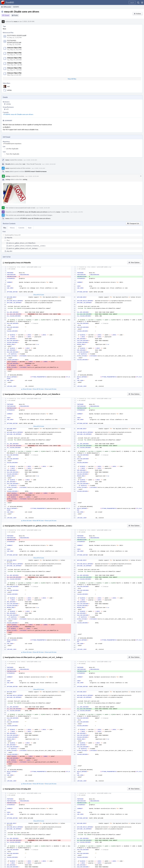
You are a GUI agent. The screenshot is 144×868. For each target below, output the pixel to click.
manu (16, 21)
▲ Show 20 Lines (26, 389)
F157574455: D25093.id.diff (17, 36)
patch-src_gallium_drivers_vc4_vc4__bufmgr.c (23, 248)
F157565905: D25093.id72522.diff (14, 42)
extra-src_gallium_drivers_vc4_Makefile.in (22, 243)
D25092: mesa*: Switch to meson (36, 171)
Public (16, 15)
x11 (7, 109)
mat (8, 86)
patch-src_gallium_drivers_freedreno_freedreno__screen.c (27, 246)
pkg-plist (9, 251)
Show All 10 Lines (39, 295)
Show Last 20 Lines (51, 389)
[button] (142, 2)
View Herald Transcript (34, 164)
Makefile (9, 238)
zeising (9, 90)
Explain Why (65, 212)
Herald (8, 164)
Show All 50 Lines (38, 389)
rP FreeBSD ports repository (12, 144)
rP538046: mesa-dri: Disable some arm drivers (18, 114)
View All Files (72, 79)
